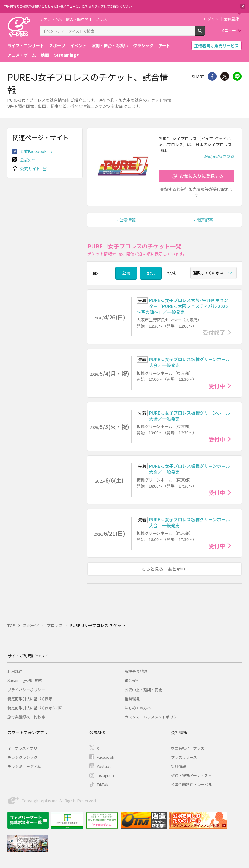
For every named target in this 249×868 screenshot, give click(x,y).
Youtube (104, 766)
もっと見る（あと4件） (165, 569)
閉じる (243, 6)
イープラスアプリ (22, 748)
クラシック (143, 46)
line (237, 76)
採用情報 (178, 766)
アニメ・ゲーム (22, 55)
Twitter (225, 76)
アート (164, 46)
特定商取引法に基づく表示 (30, 699)
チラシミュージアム (24, 766)
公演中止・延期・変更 (143, 689)
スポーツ (57, 46)
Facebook (105, 757)
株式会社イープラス (188, 748)
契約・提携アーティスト (191, 775)
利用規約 (15, 671)
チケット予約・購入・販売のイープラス (73, 19)
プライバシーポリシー (26, 689)
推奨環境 (132, 699)
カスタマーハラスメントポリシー (153, 717)
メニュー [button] (228, 30)
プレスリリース (184, 757)
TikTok (102, 784)
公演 (126, 273)
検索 (205, 33)
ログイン (211, 19)
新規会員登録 (136, 671)
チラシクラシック (22, 757)
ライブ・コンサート (26, 46)
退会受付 (132, 680)
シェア (212, 76)
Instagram (105, 775)
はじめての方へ (138, 708)
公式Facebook (33, 151)
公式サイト (31, 168)
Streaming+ (67, 55)
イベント (78, 46)
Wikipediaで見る (219, 156)
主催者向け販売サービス (216, 46)
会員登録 (232, 19)
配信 (151, 273)
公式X (25, 160)
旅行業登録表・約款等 (26, 717)
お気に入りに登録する (202, 176)
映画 (45, 55)
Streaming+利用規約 (25, 680)
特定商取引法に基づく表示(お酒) (35, 708)
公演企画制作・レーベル (192, 784)
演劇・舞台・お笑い (110, 46)
